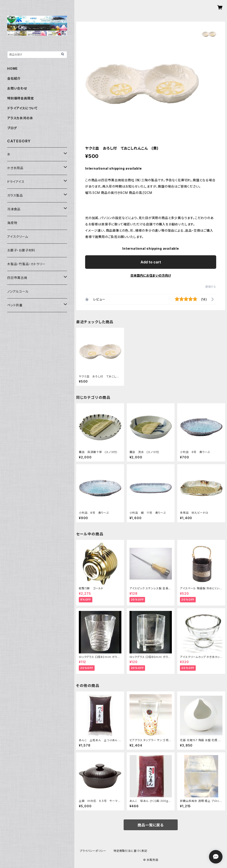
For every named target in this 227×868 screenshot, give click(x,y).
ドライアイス (16, 182)
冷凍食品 (14, 209)
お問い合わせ (17, 88)
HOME (12, 68)
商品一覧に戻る (151, 825)
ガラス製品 (15, 195)
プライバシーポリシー (93, 851)
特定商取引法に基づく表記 (130, 851)
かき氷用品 (15, 168)
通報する (211, 287)
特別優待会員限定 (20, 98)
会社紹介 (14, 78)
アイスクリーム (18, 237)
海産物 (12, 223)
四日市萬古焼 (17, 278)
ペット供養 (15, 305)
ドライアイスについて (22, 108)
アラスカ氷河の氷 (20, 118)
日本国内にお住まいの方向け (151, 275)
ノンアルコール (18, 291)
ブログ (12, 128)
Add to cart (151, 262)
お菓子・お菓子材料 (21, 250)
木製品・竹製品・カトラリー (26, 264)
